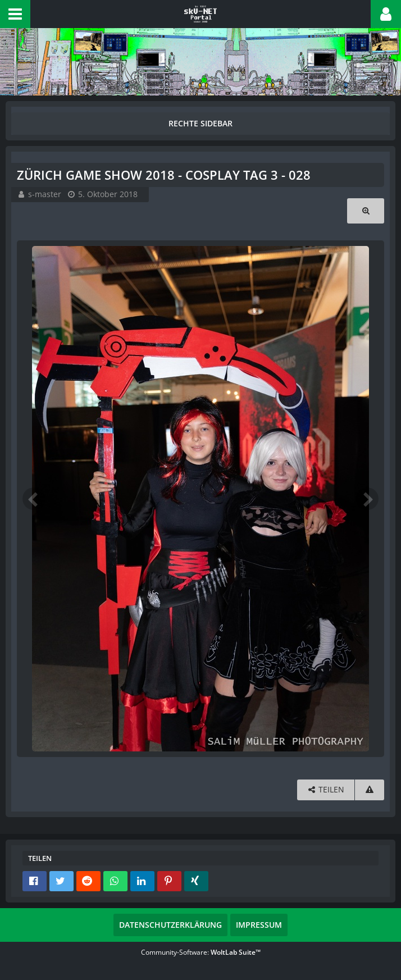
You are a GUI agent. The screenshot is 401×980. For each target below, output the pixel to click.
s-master (45, 194)
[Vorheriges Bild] (34, 499)
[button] (15, 14)
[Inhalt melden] (370, 790)
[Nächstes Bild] (367, 499)
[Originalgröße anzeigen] (366, 211)
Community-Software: (201, 952)
